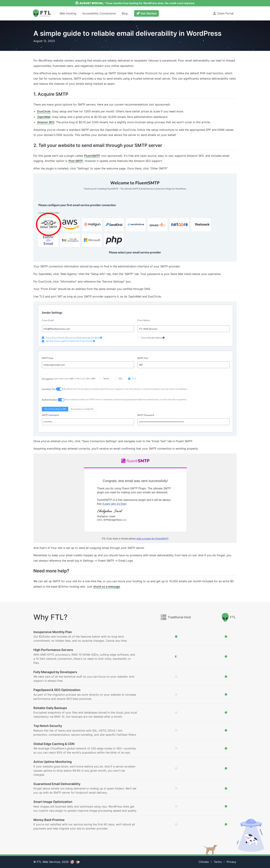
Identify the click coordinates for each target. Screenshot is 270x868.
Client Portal (223, 13)
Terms (218, 862)
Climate (204, 862)
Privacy (231, 862)
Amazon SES (46, 122)
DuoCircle (44, 111)
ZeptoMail (44, 117)
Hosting (68, 13)
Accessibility (99, 13)
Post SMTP (76, 161)
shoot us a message (107, 587)
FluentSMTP (92, 156)
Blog (125, 13)
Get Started (146, 13)
